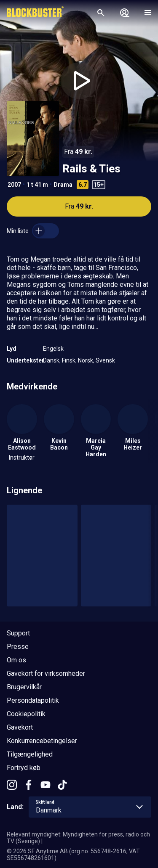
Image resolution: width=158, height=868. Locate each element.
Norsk (86, 360)
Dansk (51, 360)
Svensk (105, 360)
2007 (14, 185)
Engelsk (53, 349)
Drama (63, 185)
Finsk (69, 360)
